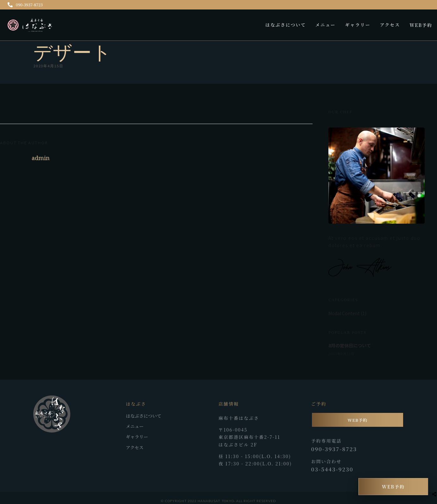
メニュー (326, 25)
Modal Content (344, 313)
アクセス (390, 25)
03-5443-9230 (332, 469)
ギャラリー (358, 25)
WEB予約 (421, 25)
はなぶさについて (286, 25)
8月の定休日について (350, 345)
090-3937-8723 (25, 5)
